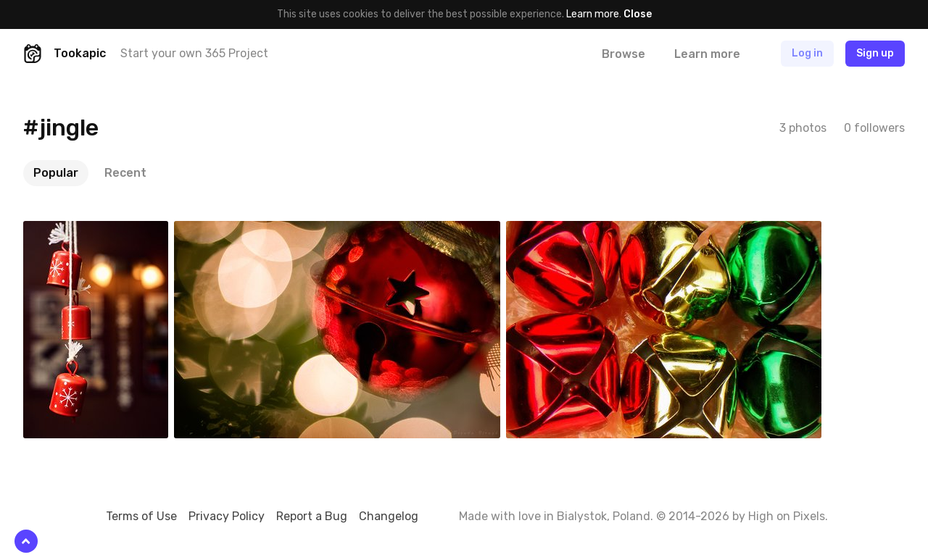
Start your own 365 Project (194, 53)
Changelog (389, 516)
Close (638, 14)
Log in (807, 53)
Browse (623, 54)
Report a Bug (312, 516)
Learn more (593, 14)
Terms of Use (141, 516)
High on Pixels (787, 516)
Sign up (875, 53)
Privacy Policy (227, 516)
